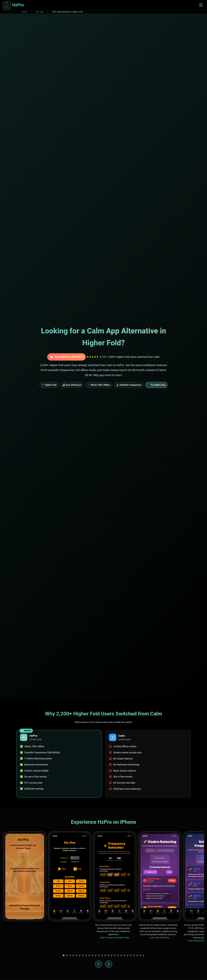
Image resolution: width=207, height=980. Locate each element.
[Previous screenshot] (98, 964)
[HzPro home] (13, 5)
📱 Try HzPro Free (156, 385)
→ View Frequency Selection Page (113, 938)
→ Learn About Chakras (158, 938)
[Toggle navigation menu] (201, 5)
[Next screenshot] (109, 964)
